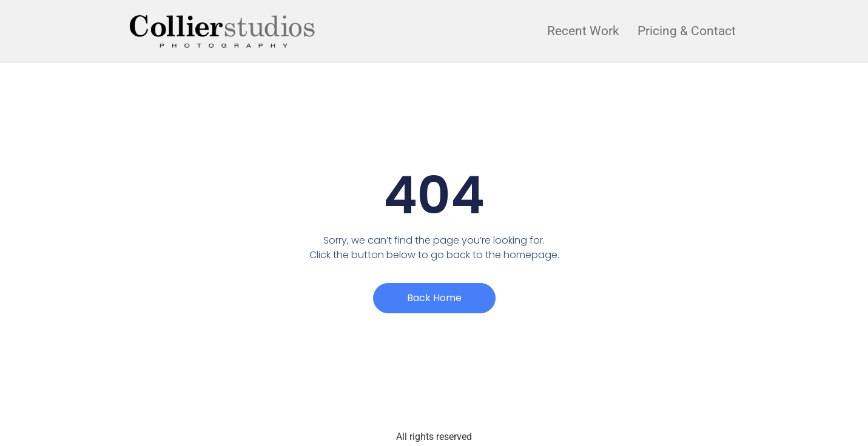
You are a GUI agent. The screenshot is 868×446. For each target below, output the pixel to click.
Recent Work (583, 31)
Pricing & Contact (687, 31)
